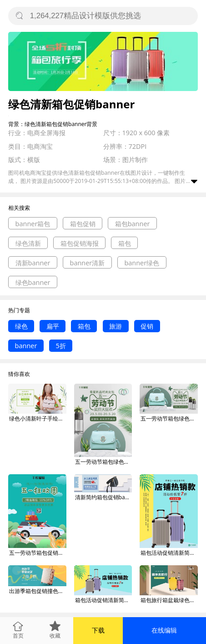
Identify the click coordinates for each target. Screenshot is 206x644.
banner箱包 (33, 224)
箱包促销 (83, 224)
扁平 (53, 326)
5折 (61, 346)
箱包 (125, 243)
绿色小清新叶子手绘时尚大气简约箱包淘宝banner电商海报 (38, 418)
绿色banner (33, 282)
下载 (98, 630)
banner (26, 346)
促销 (147, 326)
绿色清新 (28, 243)
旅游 (116, 326)
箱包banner (133, 224)
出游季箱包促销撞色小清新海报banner (38, 591)
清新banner (33, 263)
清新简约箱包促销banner (104, 497)
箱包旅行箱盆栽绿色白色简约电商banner (169, 600)
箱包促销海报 (80, 243)
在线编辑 (164, 630)
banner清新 (88, 263)
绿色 (21, 326)
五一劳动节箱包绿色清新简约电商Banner (104, 462)
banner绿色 (142, 263)
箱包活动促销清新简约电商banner (169, 553)
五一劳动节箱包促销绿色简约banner (38, 553)
